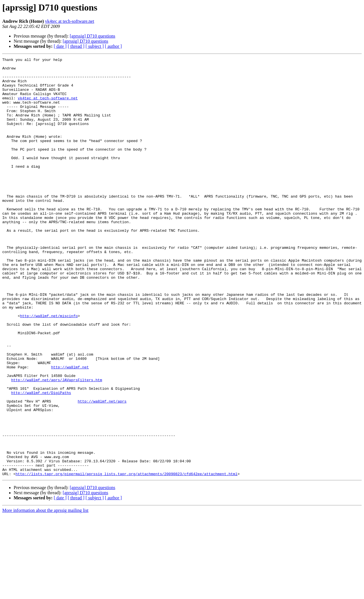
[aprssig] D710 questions (92, 36)
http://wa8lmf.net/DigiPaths (41, 460)
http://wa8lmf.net (70, 429)
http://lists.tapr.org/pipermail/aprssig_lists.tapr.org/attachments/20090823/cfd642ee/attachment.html (127, 557)
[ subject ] (95, 46)
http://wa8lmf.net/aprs (102, 470)
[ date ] (60, 46)
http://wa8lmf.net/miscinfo (49, 368)
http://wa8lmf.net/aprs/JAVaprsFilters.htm (57, 445)
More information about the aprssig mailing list (45, 594)
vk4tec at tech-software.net (70, 21)
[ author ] (113, 46)
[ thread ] (76, 46)
